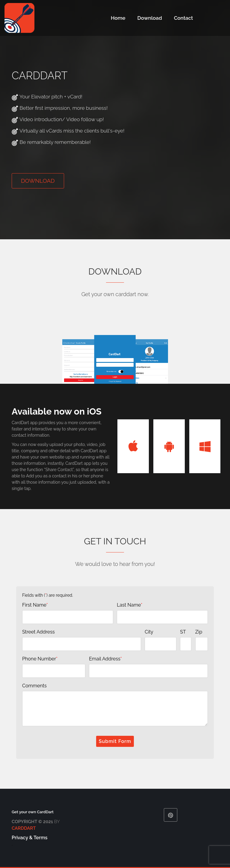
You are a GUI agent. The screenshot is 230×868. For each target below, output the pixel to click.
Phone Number (40, 659)
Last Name (130, 605)
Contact (184, 18)
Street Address (38, 632)
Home (118, 18)
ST (183, 632)
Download (150, 18)
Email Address (105, 659)
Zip (199, 632)
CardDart (24, 828)
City (149, 632)
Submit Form (115, 741)
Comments (34, 686)
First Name (35, 605)
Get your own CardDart (33, 812)
